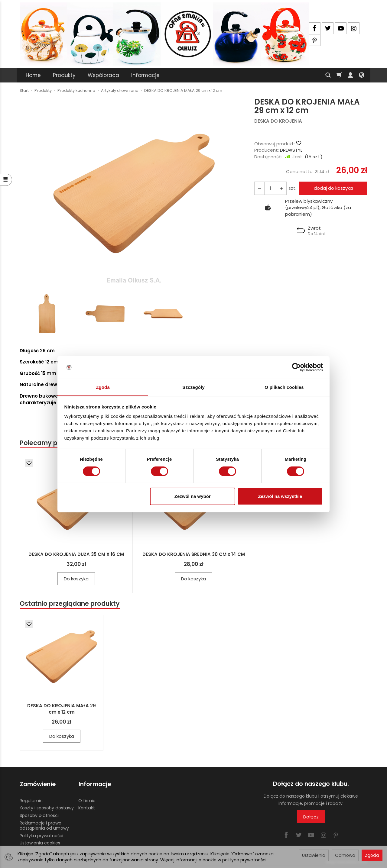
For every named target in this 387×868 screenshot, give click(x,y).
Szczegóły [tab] (193, 387)
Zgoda (372, 855)
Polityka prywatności (41, 835)
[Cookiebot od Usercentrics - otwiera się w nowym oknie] (296, 367)
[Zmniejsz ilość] (281, 188)
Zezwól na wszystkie (280, 497)
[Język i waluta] (362, 75)
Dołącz (311, 817)
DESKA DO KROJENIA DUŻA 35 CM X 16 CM (76, 554)
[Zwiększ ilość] (259, 188)
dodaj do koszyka (333, 188)
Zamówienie (37, 784)
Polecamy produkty (51, 443)
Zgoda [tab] (103, 387)
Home (33, 75)
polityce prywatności (244, 860)
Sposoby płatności (39, 815)
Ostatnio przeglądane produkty (70, 603)
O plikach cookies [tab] (284, 387)
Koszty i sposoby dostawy (47, 808)
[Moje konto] (350, 75)
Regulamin (31, 800)
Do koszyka (76, 579)
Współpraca (103, 75)
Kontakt (87, 808)
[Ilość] (270, 188)
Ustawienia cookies (40, 843)
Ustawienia (314, 855)
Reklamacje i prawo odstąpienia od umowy (44, 825)
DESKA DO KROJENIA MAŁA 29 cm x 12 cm (62, 709)
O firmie (87, 800)
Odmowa (345, 855)
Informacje (145, 75)
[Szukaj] (328, 75)
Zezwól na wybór (193, 497)
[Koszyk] (339, 75)
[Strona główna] (164, 34)
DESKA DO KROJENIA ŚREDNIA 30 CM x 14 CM (194, 554)
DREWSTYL (291, 150)
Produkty (64, 75)
